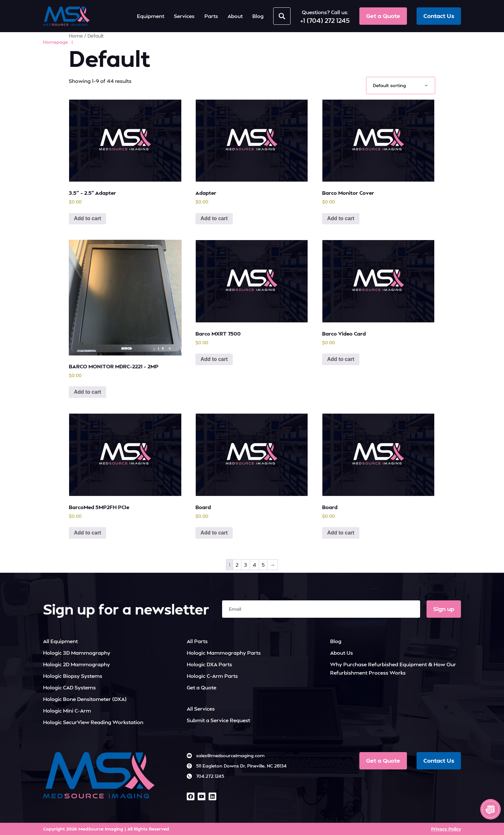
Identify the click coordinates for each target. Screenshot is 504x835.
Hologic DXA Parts (209, 664)
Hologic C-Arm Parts (212, 676)
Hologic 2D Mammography (76, 664)
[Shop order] (401, 85)
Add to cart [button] (87, 218)
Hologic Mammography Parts (224, 653)
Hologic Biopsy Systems (73, 676)
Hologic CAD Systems (69, 687)
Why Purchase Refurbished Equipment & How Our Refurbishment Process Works (393, 668)
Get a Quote (202, 687)
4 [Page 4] (254, 565)
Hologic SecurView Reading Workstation (93, 722)
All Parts (197, 641)
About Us (342, 653)
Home (76, 36)
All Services (201, 709)
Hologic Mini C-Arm (67, 710)
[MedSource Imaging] (66, 16)
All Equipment (60, 641)
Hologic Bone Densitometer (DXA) (85, 699)
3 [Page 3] (246, 565)
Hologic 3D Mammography (77, 653)
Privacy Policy (446, 829)
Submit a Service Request (218, 720)
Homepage (55, 42)
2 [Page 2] (237, 565)
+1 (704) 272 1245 (325, 20)
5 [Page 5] (263, 565)
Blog (336, 641)
